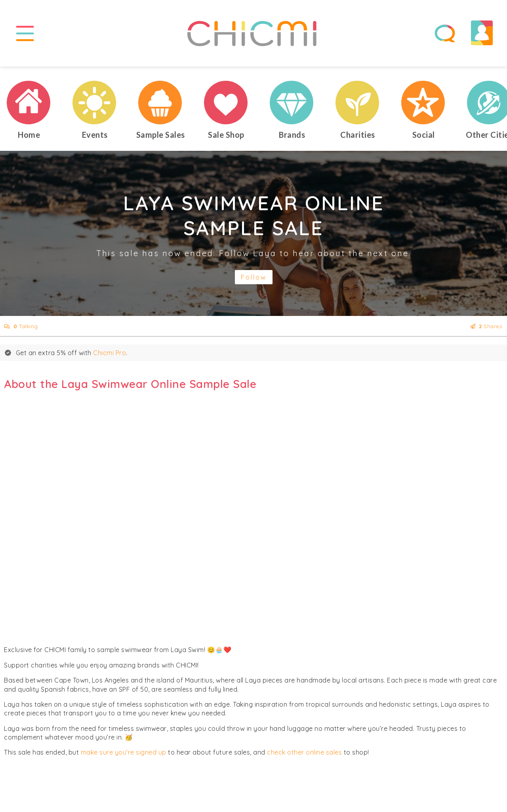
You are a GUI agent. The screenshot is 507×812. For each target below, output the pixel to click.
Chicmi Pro (110, 356)
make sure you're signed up (124, 756)
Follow (254, 281)
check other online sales (304, 756)
